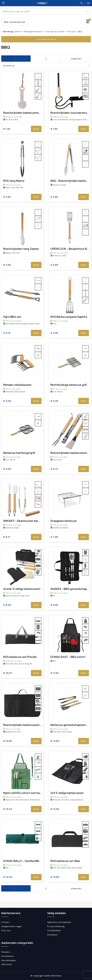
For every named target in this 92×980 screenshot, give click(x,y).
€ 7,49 (54, 537)
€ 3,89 (54, 265)
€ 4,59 (54, 333)
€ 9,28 (54, 605)
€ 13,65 (8, 741)
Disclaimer (52, 935)
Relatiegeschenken (33, 32)
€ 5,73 (54, 469)
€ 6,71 (7, 537)
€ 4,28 (7, 401)
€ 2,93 (54, 197)
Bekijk (36, 129)
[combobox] (43, 11)
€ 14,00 (8, 877)
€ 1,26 (7, 129)
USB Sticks (7, 964)
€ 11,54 (55, 673)
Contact (6, 922)
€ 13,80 (55, 741)
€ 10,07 (8, 673)
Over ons (6, 931)
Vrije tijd (71, 32)
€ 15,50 (55, 877)
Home (18, 32)
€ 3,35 (7, 265)
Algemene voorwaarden (59, 922)
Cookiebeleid (54, 931)
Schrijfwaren (8, 956)
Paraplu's (6, 952)
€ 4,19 (7, 333)
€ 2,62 (7, 197)
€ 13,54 (55, 809)
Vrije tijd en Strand (55, 32)
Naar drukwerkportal (14, 22)
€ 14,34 (8, 809)
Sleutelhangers (9, 960)
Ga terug (8, 32)
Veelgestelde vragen (12, 926)
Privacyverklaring (56, 926)
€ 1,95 (54, 129)
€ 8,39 (7, 605)
